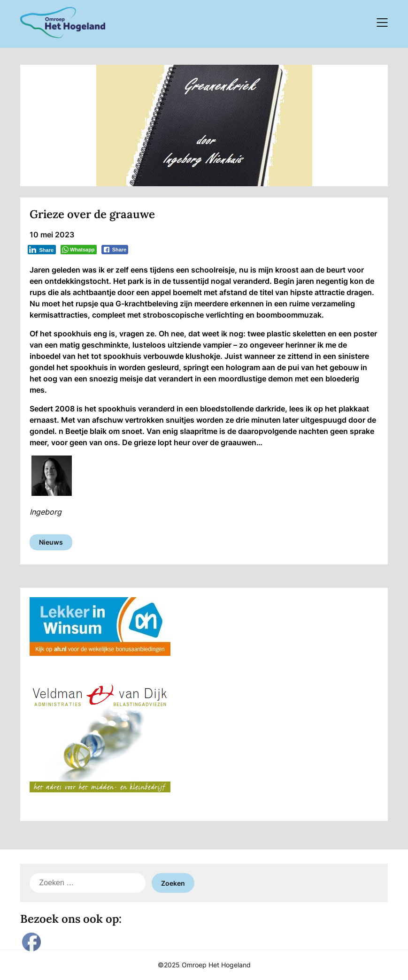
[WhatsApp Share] (79, 250)
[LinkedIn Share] (42, 250)
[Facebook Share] (115, 250)
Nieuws (51, 542)
